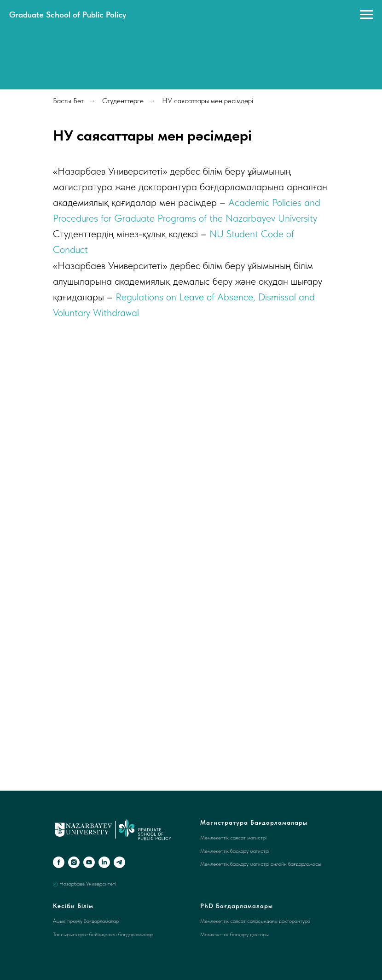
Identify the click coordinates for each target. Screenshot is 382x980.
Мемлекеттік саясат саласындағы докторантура (255, 921)
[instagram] (74, 862)
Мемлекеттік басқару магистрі (235, 851)
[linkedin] (104, 862)
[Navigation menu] (366, 15)
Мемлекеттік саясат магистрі (233, 838)
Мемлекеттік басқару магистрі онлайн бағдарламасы (261, 864)
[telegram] (119, 862)
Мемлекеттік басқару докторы (234, 934)
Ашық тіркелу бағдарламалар (86, 921)
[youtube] (89, 862)
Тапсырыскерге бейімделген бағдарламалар (103, 934)
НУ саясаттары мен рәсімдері (208, 101)
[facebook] (59, 862)
